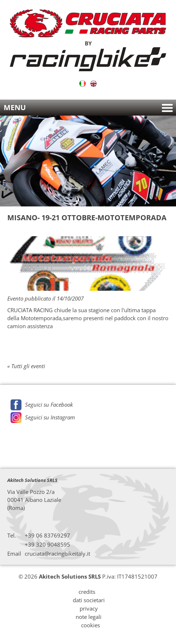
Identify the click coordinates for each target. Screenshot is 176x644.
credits (87, 592)
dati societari (89, 600)
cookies (91, 625)
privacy (89, 608)
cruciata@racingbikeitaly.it (57, 554)
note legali (89, 617)
